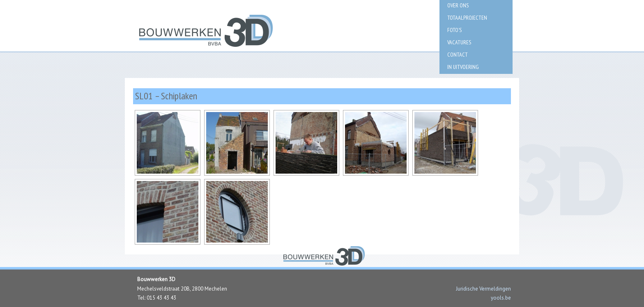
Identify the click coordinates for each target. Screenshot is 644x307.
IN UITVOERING (463, 67)
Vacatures (459, 42)
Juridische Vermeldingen (483, 289)
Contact (458, 55)
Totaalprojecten (467, 18)
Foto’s (454, 30)
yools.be (501, 298)
